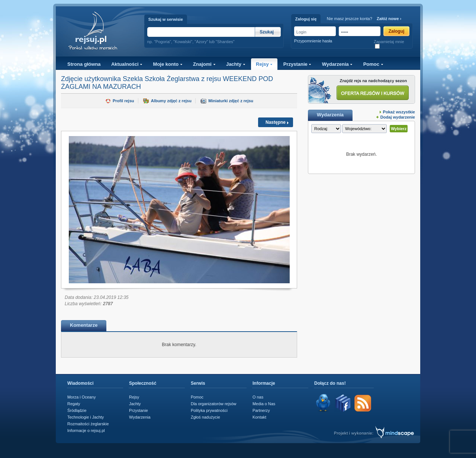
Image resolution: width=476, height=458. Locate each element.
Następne (276, 122)
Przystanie (297, 64)
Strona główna (84, 64)
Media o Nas (264, 404)
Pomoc (373, 64)
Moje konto (168, 64)
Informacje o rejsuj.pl (86, 430)
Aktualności (127, 64)
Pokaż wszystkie (399, 112)
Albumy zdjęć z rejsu (171, 101)
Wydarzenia (337, 64)
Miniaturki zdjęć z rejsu (231, 101)
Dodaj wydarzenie (398, 117)
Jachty (236, 64)
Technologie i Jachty (86, 417)
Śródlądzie (77, 410)
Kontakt (259, 417)
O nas (258, 397)
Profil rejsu (123, 101)
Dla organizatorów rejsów (213, 404)
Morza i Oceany (81, 397)
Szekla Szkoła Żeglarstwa (161, 79)
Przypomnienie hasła (313, 41)
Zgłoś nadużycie (205, 417)
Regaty (74, 404)
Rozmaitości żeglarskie (88, 424)
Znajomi (204, 64)
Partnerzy (261, 410)
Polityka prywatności (209, 410)
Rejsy (264, 64)
